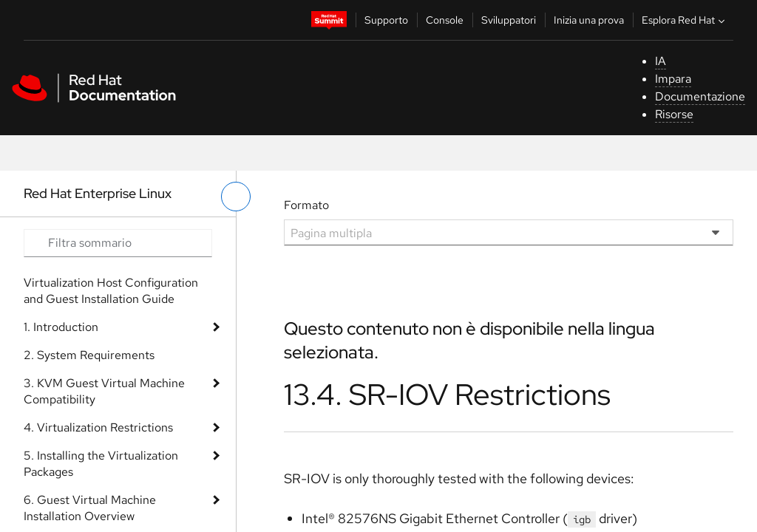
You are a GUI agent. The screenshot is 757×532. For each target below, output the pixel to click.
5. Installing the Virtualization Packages (101, 464)
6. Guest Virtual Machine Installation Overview (90, 508)
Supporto (386, 20)
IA (661, 61)
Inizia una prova (589, 20)
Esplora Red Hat (685, 20)
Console (445, 20)
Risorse (674, 114)
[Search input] (118, 243)
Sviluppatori (509, 20)
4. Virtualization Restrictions (98, 427)
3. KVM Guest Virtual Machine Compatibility (104, 391)
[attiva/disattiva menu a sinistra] (236, 197)
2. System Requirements (89, 355)
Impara (673, 79)
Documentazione (700, 96)
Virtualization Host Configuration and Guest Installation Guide (111, 291)
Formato (306, 205)
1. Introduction (61, 327)
